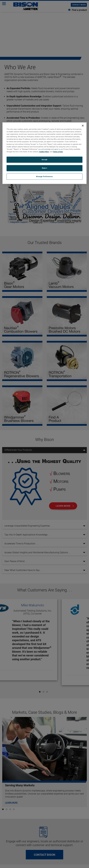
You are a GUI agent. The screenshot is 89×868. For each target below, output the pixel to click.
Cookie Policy (44, 152)
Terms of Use (58, 152)
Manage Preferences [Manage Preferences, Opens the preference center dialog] (44, 176)
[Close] (83, 126)
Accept (44, 160)
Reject (44, 168)
